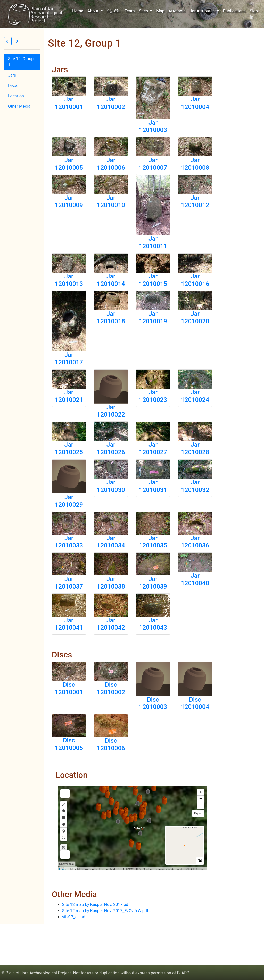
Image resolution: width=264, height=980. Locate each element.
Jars (12, 75)
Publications (234, 11)
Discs (13, 86)
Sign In (254, 14)
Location (16, 96)
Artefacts (177, 11)
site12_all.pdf (74, 917)
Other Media (19, 106)
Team (130, 11)
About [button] (93, 11)
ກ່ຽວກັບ (114, 11)
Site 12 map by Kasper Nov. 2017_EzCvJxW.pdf (105, 911)
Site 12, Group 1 (21, 62)
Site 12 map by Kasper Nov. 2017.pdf (96, 904)
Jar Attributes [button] (203, 11)
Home (79, 11)
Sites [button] (144, 11)
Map (160, 11)
